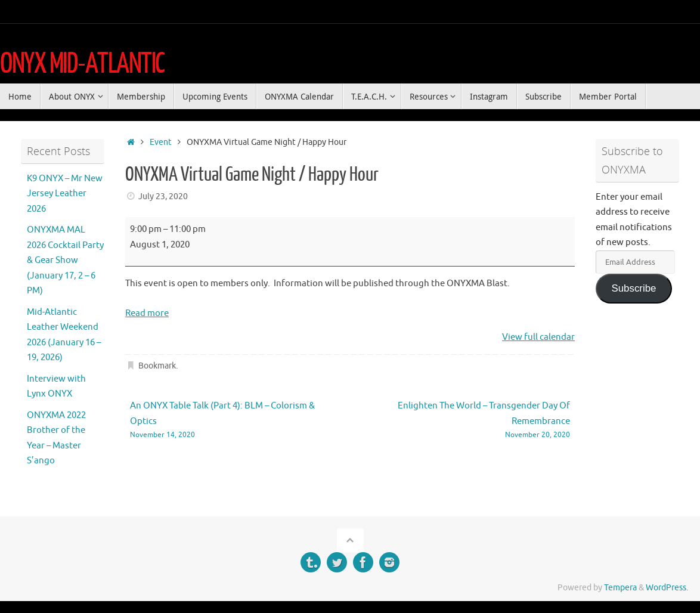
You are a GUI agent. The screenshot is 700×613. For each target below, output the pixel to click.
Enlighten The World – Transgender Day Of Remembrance (469, 420)
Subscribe (634, 288)
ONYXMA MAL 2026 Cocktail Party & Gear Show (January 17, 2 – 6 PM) (65, 260)
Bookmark (157, 366)
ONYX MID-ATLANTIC (82, 64)
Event (161, 142)
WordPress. (667, 588)
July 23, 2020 (163, 196)
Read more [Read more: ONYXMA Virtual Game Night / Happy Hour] (147, 313)
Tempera (620, 588)
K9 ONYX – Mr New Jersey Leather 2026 (65, 194)
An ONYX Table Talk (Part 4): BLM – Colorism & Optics (231, 420)
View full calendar (538, 337)
